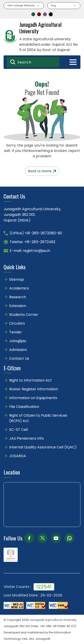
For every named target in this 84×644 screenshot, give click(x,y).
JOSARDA (18, 456)
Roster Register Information (34, 389)
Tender (16, 332)
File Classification (24, 407)
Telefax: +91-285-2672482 (32, 242)
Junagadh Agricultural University (53, 620)
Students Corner (24, 315)
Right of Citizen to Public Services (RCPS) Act (38, 418)
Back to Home (42, 171)
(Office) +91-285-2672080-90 (36, 233)
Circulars (17, 323)
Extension (18, 306)
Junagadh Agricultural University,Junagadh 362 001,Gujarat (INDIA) (32, 215)
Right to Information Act (30, 380)
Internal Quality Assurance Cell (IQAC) (43, 447)
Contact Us (19, 358)
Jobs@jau (18, 341)
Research (18, 297)
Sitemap (17, 279)
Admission (18, 350)
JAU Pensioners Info (27, 438)
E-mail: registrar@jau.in (30, 251)
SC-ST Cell (18, 430)
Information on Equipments (33, 398)
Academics (19, 288)
